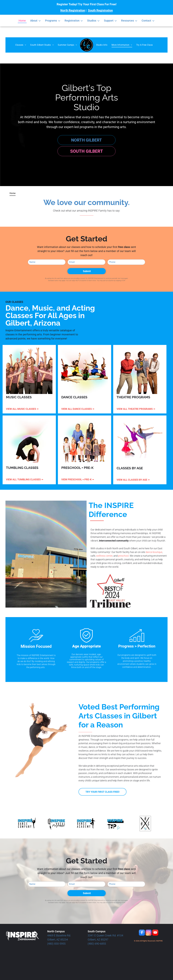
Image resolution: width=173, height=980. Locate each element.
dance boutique (154, 552)
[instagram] (149, 933)
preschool (123, 556)
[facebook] (142, 933)
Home (22, 21)
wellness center (104, 556)
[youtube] (155, 933)
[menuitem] (21, 45)
